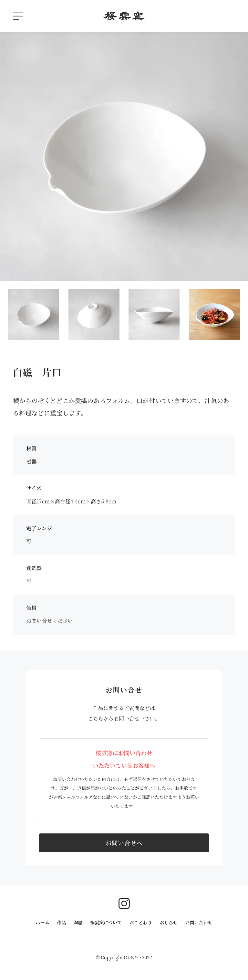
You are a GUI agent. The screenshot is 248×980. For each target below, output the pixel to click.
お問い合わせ (199, 922)
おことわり (141, 922)
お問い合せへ (124, 843)
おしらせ (169, 922)
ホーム (43, 922)
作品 (61, 922)
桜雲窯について (106, 922)
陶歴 (78, 922)
